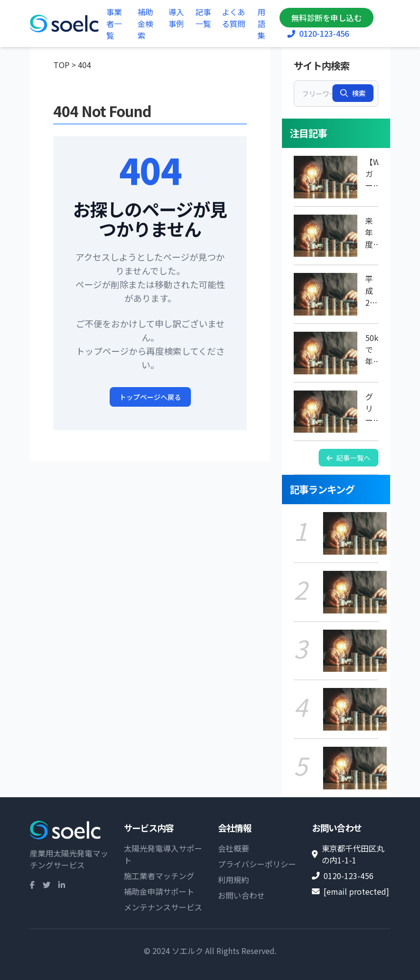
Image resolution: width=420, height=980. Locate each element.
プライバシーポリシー (257, 864)
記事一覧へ (349, 458)
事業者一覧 (114, 24)
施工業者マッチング (159, 876)
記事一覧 (203, 18)
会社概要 (233, 848)
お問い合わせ (241, 895)
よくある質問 (233, 18)
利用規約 (233, 880)
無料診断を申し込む (327, 18)
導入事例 (176, 18)
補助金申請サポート (159, 891)
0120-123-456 (318, 33)
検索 (353, 93)
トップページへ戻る (150, 397)
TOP (61, 65)
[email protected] (356, 891)
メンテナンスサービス (163, 907)
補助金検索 (145, 24)
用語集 (261, 24)
